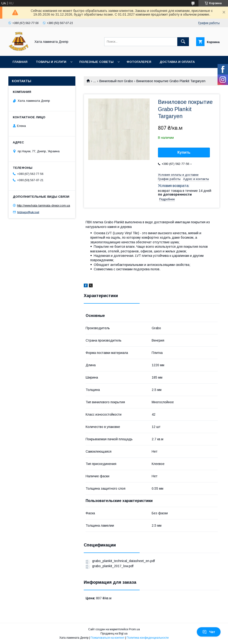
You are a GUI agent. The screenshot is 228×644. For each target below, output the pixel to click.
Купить (184, 152)
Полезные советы (96, 62)
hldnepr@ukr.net (28, 212)
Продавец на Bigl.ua (114, 634)
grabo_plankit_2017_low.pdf (113, 566)
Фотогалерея (139, 62)
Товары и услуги (51, 62)
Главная (20, 62)
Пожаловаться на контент (107, 638)
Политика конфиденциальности (148, 638)
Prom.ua (134, 629)
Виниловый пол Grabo (116, 81)
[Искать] (183, 42)
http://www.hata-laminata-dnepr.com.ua (44, 205)
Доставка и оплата (177, 62)
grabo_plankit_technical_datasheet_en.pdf (123, 561)
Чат (209, 632)
